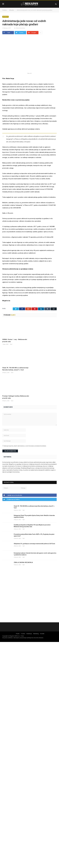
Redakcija (29, 634)
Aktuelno (5, 17)
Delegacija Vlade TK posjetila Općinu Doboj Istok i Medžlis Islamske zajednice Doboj (34, 516)
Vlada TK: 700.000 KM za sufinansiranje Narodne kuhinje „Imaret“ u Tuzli (34, 507)
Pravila (18, 634)
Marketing (36, 634)
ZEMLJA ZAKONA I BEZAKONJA (24, 562)
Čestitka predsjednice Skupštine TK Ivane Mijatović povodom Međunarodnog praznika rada (32, 526)
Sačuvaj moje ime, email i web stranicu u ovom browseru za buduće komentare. (25, 446)
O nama (23, 634)
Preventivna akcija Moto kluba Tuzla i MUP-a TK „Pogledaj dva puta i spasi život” (34, 535)
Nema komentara (19, 28)
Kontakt (42, 634)
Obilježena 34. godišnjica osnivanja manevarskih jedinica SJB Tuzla (34, 544)
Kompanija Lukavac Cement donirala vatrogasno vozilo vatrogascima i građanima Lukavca (35, 554)
